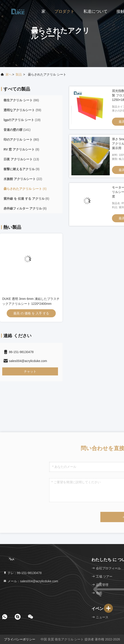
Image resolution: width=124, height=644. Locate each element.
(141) (17, 130)
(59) (22, 110)
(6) (25, 189)
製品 (19, 74)
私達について (95, 11)
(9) (22, 169)
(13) (21, 159)
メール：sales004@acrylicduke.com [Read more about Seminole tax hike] (31, 581)
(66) (21, 100)
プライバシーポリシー (20, 639)
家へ (9, 74)
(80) (21, 140)
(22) (23, 179)
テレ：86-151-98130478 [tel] (22, 573)
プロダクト (64, 11)
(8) (21, 149)
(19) (22, 120)
